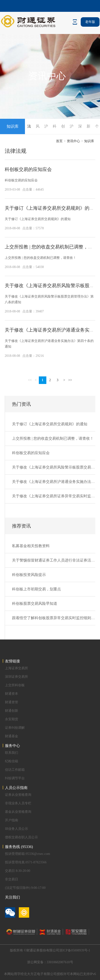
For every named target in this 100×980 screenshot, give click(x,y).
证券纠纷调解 (15, 728)
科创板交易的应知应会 (28, 169)
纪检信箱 (12, 761)
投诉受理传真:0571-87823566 (26, 862)
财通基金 (12, 736)
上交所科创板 (15, 685)
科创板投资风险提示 (29, 575)
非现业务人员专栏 (18, 803)
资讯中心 (73, 141)
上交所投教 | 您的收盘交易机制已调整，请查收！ (40, 258)
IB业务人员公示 (16, 829)
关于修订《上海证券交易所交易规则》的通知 (52, 208)
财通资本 (12, 694)
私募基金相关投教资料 (31, 546)
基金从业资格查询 (18, 812)
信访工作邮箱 (15, 770)
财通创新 (12, 711)
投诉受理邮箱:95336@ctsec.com (27, 854)
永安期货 (12, 719)
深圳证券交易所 (16, 677)
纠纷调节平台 (15, 778)
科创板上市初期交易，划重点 (36, 589)
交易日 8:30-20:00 (18, 871)
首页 (59, 141)
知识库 (89, 141)
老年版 (90, 22)
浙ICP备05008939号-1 (75, 950)
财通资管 (12, 702)
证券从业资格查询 (18, 795)
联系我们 (12, 753)
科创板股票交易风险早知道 (35, 603)
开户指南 (12, 820)
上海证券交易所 (16, 668)
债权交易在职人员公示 (21, 837)
